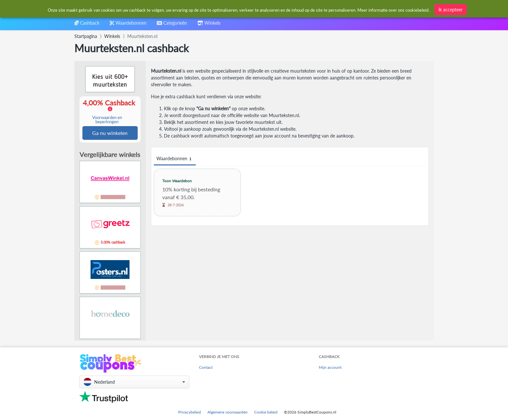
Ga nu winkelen (110, 133)
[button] (134, 382)
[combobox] (172, 25)
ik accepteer (451, 10)
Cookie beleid (266, 412)
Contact (206, 368)
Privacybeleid (190, 412)
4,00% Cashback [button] (110, 112)
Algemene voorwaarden (228, 412)
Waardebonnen (175, 159)
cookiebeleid (417, 10)
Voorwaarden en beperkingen (107, 120)
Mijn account (330, 368)
